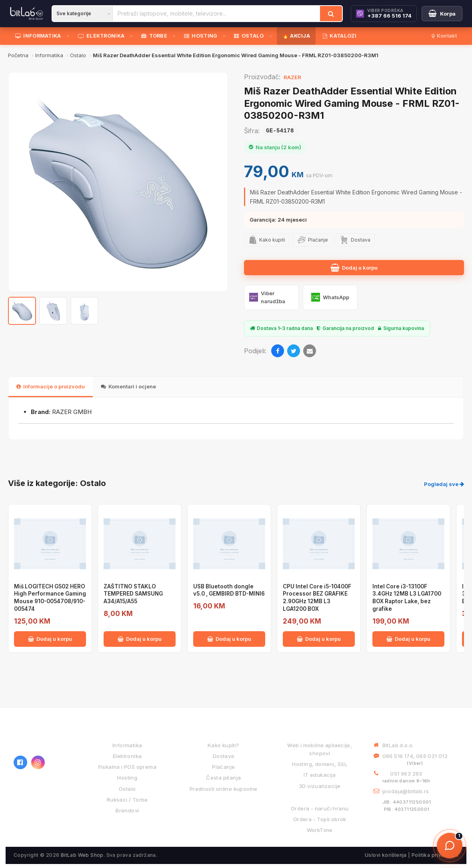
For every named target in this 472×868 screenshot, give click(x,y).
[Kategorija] (82, 14)
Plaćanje (223, 767)
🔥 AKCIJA (296, 36)
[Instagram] (38, 762)
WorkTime (320, 830)
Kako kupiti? (224, 745)
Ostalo (127, 789)
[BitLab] (27, 14)
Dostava (224, 756)
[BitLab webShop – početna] (44, 740)
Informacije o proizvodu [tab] (51, 386)
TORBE (154, 36)
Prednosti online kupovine (224, 789)
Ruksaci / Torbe (127, 800)
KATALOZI (340, 36)
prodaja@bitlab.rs (406, 791)
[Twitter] (294, 351)
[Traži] (331, 14)
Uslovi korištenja (386, 855)
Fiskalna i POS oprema (127, 767)
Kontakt (444, 36)
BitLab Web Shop (82, 855)
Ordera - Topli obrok (320, 819)
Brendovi (127, 810)
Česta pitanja (223, 778)
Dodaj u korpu (354, 268)
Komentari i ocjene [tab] (128, 386)
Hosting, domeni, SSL (320, 764)
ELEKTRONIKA (101, 36)
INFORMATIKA (38, 36)
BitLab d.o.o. (398, 745)
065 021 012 (432, 756)
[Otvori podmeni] (70, 36)
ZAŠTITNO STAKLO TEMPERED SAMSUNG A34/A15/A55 (133, 594)
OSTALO (249, 36)
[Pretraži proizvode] (216, 14)
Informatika (127, 745)
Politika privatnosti (435, 855)
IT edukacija (320, 775)
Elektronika (127, 756)
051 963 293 (406, 774)
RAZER (292, 77)
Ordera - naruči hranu (320, 808)
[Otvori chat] (450, 846)
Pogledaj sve (444, 484)
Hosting (127, 778)
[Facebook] (278, 351)
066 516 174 (398, 756)
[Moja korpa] (442, 14)
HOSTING (201, 36)
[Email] (310, 351)
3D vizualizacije (320, 786)
